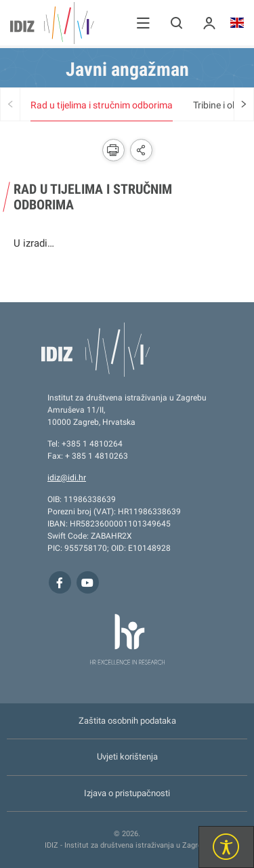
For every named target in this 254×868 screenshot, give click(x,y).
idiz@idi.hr (67, 478)
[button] (143, 23)
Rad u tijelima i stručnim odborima (102, 105)
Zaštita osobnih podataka (127, 721)
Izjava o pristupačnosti (127, 793)
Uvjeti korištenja (127, 757)
